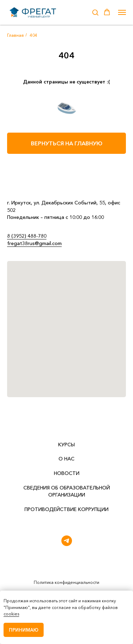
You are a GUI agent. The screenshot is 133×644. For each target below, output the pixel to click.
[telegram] (67, 541)
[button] (95, 12)
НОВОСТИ (67, 473)
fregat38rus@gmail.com (34, 243)
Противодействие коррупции (66, 509)
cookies (11, 614)
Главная (15, 35)
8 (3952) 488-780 (27, 236)
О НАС (66, 459)
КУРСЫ (66, 445)
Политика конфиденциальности (66, 582)
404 (34, 35)
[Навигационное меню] (122, 12)
